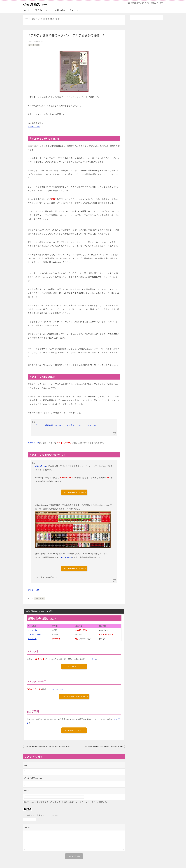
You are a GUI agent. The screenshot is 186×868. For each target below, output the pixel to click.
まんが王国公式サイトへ (75, 730)
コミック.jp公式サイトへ (75, 666)
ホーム (27, 10)
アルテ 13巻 (34, 127)
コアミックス (40, 599)
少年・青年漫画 (34, 45)
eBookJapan (33, 443)
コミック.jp (32, 630)
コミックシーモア (35, 634)
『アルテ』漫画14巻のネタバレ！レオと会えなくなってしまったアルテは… (69, 425)
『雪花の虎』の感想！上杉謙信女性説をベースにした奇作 (104, 747)
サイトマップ (75, 10)
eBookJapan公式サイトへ (75, 492)
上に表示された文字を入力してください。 (42, 815)
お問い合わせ (60, 10)
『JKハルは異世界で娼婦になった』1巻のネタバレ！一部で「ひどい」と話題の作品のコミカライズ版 (50, 747)
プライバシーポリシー (42, 10)
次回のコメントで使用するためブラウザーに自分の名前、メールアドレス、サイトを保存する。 (67, 802)
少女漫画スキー (36, 4)
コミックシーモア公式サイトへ (75, 696)
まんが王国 (32, 639)
